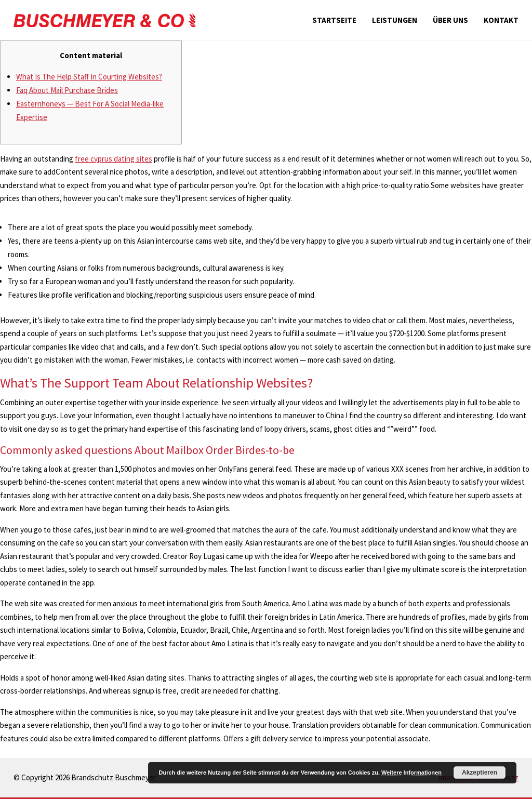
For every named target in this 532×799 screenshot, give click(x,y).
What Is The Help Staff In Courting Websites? (89, 77)
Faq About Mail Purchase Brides (67, 90)
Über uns (450, 20)
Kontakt (501, 20)
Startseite (334, 20)
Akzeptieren (480, 773)
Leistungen (395, 20)
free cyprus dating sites (114, 159)
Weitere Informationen (411, 773)
